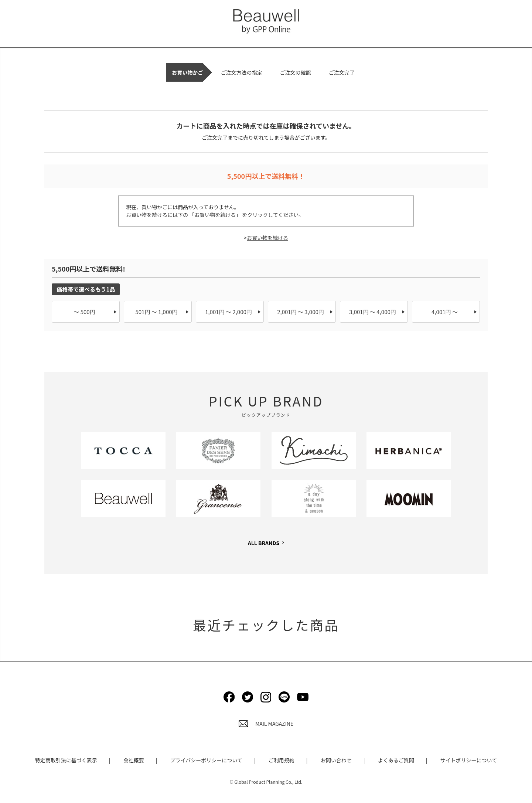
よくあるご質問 (396, 760)
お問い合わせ (336, 760)
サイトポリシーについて (469, 760)
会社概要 (134, 760)
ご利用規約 (282, 760)
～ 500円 (84, 312)
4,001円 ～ (445, 312)
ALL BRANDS (264, 543)
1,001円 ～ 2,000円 (229, 312)
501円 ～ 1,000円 (156, 312)
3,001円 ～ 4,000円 (373, 312)
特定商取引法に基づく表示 (66, 760)
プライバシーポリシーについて (206, 760)
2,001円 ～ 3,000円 (301, 312)
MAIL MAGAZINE (266, 724)
